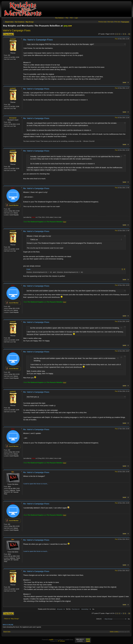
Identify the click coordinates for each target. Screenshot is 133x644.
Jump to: (99, 619)
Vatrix (13, 188)
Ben (13, 472)
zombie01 (13, 39)
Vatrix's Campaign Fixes (17, 30)
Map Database (59, 18)
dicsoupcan (13, 118)
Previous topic (103, 22)
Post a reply (8, 34)
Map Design (30, 22)
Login (76, 18)
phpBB (51, 640)
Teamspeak (125, 22)
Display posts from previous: (52, 609)
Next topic (111, 22)
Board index (9, 22)
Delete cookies (114, 632)
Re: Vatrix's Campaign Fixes (38, 40)
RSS (71, 18)
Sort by (73, 609)
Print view (117, 22)
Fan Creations (20, 22)
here (65, 222)
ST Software (61, 641)
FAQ (67, 18)
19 (129, 34)
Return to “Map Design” (12, 619)
